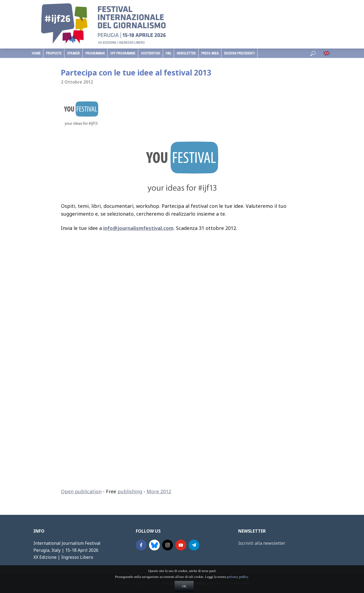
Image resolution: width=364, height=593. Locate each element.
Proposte (54, 53)
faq (168, 53)
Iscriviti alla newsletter (262, 543)
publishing (130, 491)
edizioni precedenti (239, 53)
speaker (73, 53)
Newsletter (186, 53)
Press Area (210, 53)
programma (95, 53)
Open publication (81, 491)
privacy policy (237, 587)
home (36, 53)
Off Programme (123, 53)
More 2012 (159, 491)
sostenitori (150, 53)
